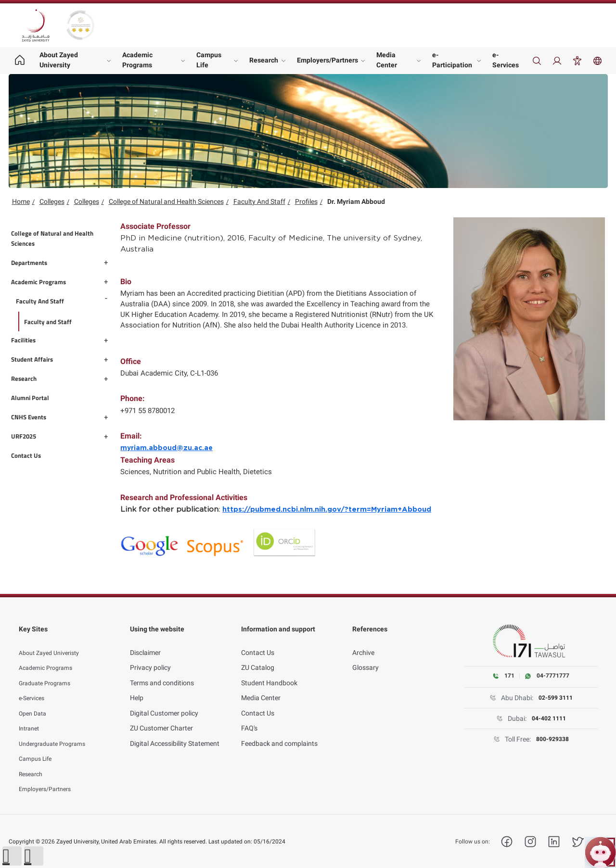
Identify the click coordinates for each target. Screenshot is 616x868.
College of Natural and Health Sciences (166, 201)
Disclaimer (145, 642)
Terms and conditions (162, 672)
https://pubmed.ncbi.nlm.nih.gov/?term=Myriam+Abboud (327, 509)
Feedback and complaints (279, 732)
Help (137, 687)
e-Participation (452, 60)
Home (21, 201)
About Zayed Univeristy (53, 642)
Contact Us (258, 642)
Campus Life (209, 60)
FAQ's (249, 717)
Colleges (52, 201)
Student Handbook (269, 672)
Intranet (31, 717)
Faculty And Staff (259, 201)
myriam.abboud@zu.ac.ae (167, 448)
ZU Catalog (258, 657)
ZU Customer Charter (161, 717)
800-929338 (552, 740)
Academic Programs (137, 60)
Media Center (387, 60)
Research (264, 60)
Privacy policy (150, 657)
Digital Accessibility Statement (175, 732)
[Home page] (20, 61)
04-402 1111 (549, 719)
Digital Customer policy (164, 702)
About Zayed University (59, 60)
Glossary (366, 657)
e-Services (506, 60)
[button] (12, 856)
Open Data (35, 702)
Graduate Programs (49, 672)
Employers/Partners (327, 60)
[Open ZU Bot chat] (600, 852)
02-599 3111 (555, 698)
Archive (363, 642)
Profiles (306, 201)
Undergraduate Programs (57, 732)
